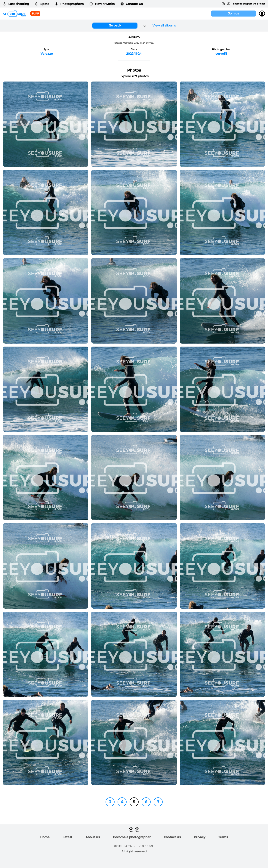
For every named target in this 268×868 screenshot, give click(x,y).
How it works (102, 4)
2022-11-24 (134, 54)
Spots (42, 4)
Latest (67, 837)
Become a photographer (132, 837)
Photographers (69, 4)
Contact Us (132, 4)
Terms (223, 837)
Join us (234, 13)
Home (45, 837)
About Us (93, 837)
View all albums (164, 25)
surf (35, 14)
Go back (115, 25)
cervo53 (221, 54)
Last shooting (16, 4)
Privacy (200, 837)
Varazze (47, 54)
